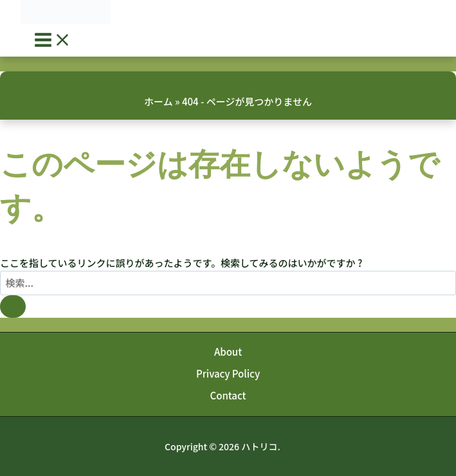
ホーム (159, 101)
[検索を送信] (13, 307)
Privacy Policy (228, 373)
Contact (228, 395)
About (228, 352)
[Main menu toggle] (53, 40)
